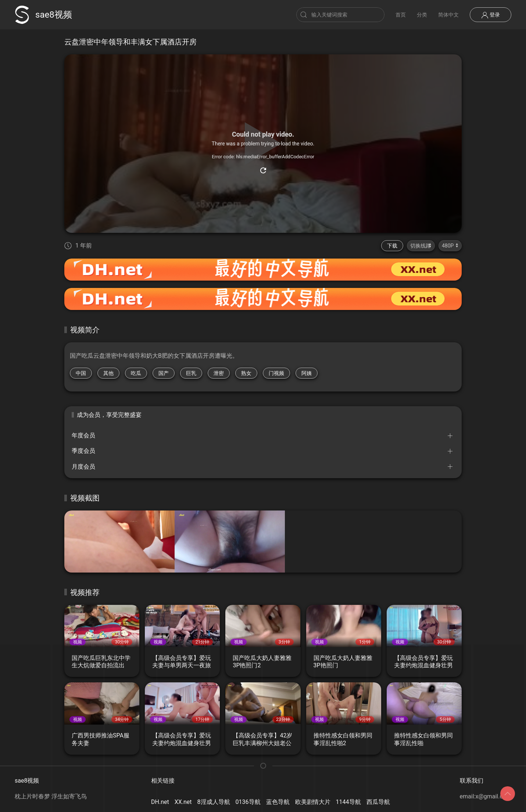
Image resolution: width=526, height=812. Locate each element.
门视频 (276, 373)
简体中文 (448, 15)
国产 (164, 373)
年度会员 (83, 435)
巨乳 (191, 373)
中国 (81, 373)
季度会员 (83, 451)
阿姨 (307, 373)
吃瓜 (136, 373)
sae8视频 (43, 15)
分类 (422, 15)
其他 (108, 373)
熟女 (246, 373)
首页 (401, 15)
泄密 (219, 373)
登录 (491, 15)
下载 (392, 246)
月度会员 (83, 467)
